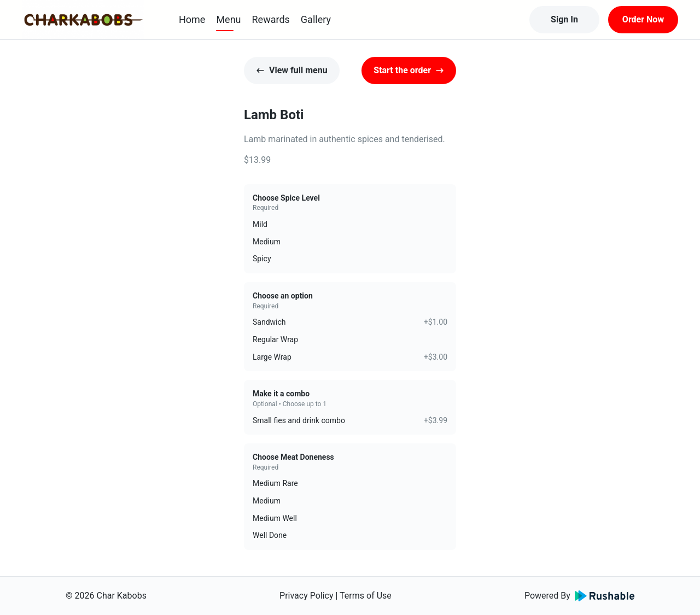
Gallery (316, 19)
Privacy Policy (307, 596)
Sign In (564, 19)
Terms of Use (366, 596)
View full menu (292, 70)
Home (192, 19)
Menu (228, 19)
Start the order (409, 70)
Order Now (643, 19)
